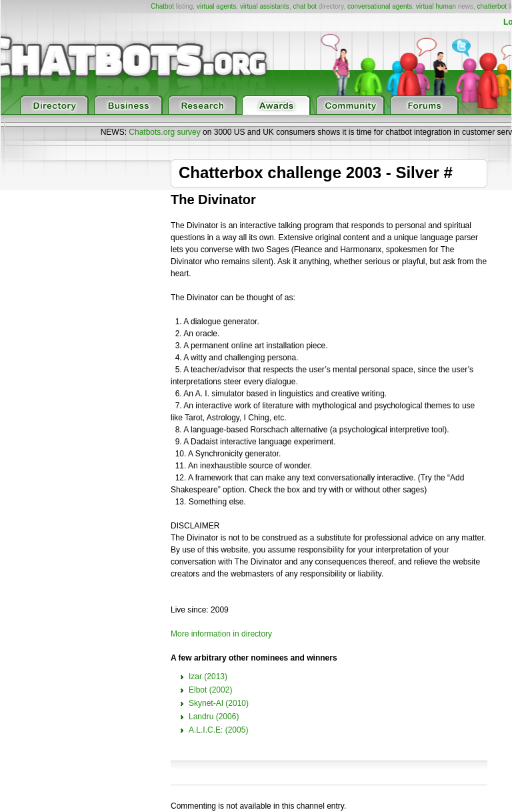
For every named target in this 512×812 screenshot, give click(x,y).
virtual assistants (265, 6)
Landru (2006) (214, 717)
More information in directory (221, 634)
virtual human (436, 6)
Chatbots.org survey (164, 132)
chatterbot (492, 6)
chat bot (305, 6)
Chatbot (162, 6)
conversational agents (380, 6)
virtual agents (216, 6)
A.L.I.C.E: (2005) (218, 730)
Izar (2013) (208, 677)
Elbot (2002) (210, 690)
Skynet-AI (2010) (219, 703)
